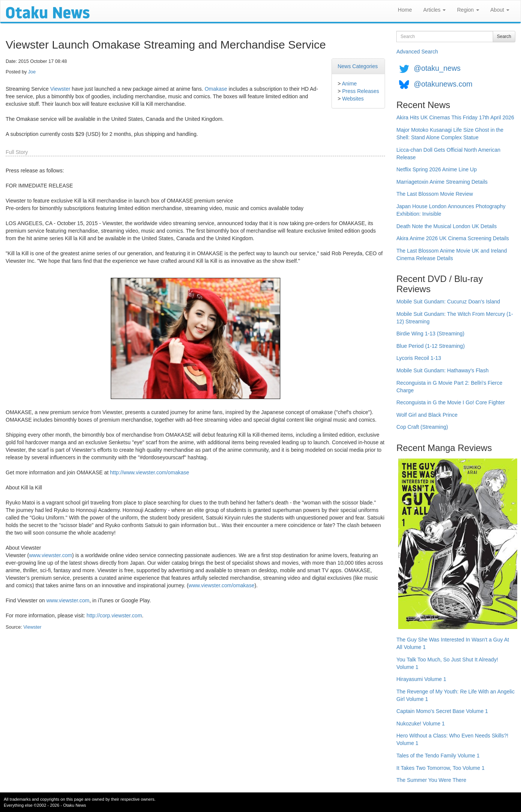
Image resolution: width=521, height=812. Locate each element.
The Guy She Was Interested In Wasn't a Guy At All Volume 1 (453, 643)
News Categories (358, 66)
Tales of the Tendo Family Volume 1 (438, 756)
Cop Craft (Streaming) (422, 427)
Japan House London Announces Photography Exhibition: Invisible (451, 210)
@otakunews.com (443, 84)
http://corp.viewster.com (114, 615)
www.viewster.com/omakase (221, 585)
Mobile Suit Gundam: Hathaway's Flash (442, 370)
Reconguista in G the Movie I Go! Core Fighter (451, 402)
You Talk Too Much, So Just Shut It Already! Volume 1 (447, 663)
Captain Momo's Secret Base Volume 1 (442, 711)
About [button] (500, 10)
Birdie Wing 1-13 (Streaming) (430, 334)
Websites (353, 99)
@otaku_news (437, 68)
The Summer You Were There (431, 780)
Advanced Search (417, 52)
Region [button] (468, 10)
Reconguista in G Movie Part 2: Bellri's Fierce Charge (449, 387)
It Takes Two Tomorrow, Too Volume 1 (440, 768)
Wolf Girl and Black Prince (427, 415)
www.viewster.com (50, 555)
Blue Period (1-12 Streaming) (430, 346)
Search (504, 37)
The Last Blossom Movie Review (435, 194)
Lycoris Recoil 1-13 (419, 358)
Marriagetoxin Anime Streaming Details (442, 182)
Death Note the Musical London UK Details (446, 226)
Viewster (60, 89)
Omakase (216, 89)
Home (405, 10)
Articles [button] (434, 10)
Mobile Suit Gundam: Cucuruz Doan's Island (448, 302)
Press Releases (361, 91)
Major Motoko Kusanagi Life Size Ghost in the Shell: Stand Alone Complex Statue (450, 134)
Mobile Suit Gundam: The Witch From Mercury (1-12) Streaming (455, 318)
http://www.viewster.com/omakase (150, 472)
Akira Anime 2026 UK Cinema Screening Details (453, 238)
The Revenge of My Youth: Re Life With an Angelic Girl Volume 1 (455, 695)
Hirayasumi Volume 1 (421, 679)
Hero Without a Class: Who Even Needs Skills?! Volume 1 (452, 739)
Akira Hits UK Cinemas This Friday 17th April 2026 (455, 117)
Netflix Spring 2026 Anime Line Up (436, 169)
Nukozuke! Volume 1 (420, 724)
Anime (349, 84)
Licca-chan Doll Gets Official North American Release (448, 154)
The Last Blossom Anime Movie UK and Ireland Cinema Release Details (451, 254)
